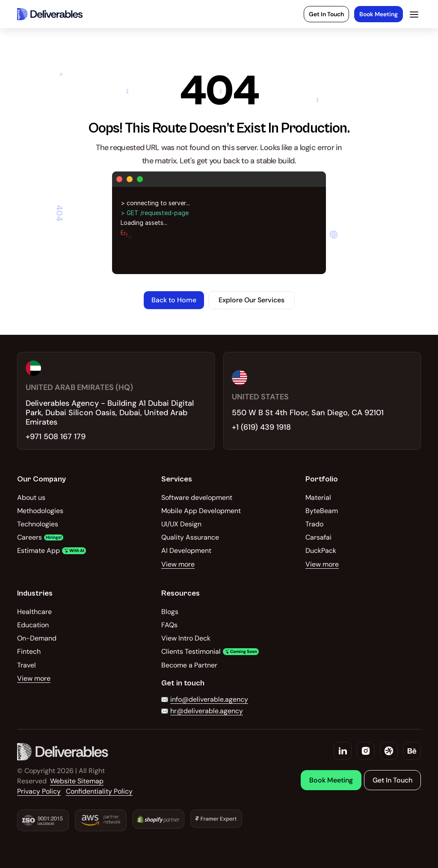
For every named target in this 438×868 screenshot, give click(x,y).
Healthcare (34, 612)
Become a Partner (189, 665)
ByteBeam (322, 511)
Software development (197, 497)
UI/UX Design (181, 524)
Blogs (170, 612)
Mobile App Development (201, 511)
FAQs (169, 625)
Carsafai (318, 537)
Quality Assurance (190, 537)
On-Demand (37, 638)
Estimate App (38, 551)
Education (33, 625)
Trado (314, 524)
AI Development (186, 551)
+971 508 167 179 (56, 437)
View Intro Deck (186, 638)
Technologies (38, 524)
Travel (27, 665)
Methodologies (40, 511)
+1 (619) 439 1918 (261, 427)
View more (178, 564)
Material (318, 497)
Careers (30, 537)
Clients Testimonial (191, 651)
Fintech (29, 651)
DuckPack (321, 551)
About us (31, 497)
